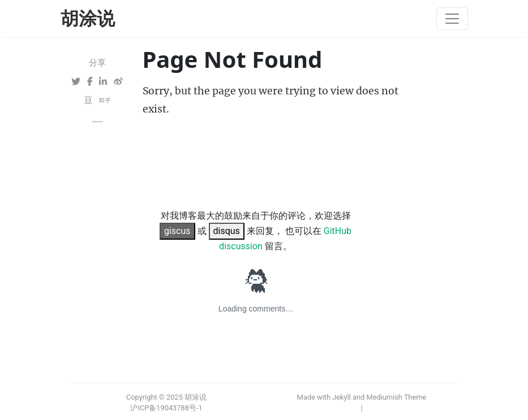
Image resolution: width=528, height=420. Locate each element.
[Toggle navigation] (452, 19)
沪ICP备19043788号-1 (166, 408)
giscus (177, 231)
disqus (227, 231)
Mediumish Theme (396, 397)
